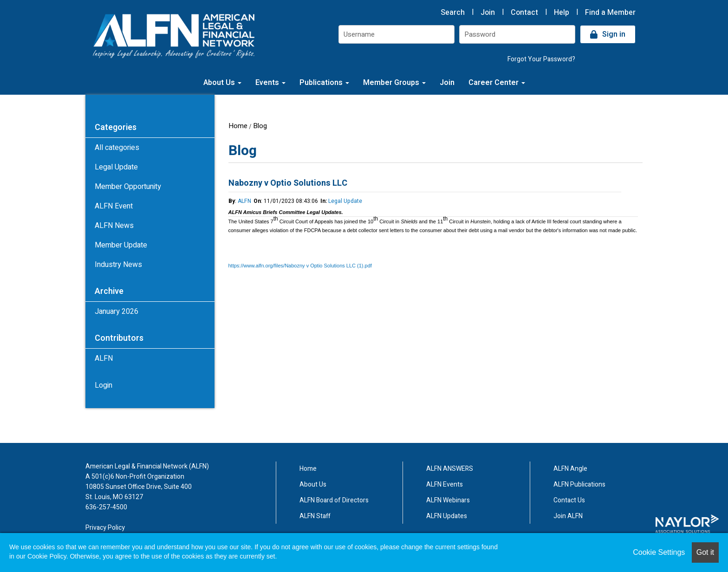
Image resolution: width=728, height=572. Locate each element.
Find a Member (610, 13)
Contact (524, 13)
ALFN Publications (579, 484)
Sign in (614, 34)
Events (270, 83)
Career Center (497, 83)
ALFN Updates (447, 516)
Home (238, 126)
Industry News (118, 265)
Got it (705, 552)
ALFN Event (114, 206)
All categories (117, 148)
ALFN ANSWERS (450, 469)
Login (104, 385)
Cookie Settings (659, 552)
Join (488, 13)
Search (453, 13)
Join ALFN (568, 516)
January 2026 (117, 312)
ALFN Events (445, 484)
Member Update (121, 245)
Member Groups (394, 83)
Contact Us (569, 500)
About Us (222, 83)
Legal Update (345, 201)
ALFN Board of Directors (334, 500)
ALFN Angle (570, 469)
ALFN (244, 201)
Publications (324, 83)
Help (562, 13)
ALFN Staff (315, 516)
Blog (260, 126)
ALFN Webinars (448, 500)
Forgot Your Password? (541, 59)
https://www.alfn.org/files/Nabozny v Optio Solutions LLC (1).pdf (300, 266)
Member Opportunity (128, 187)
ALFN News (114, 226)
